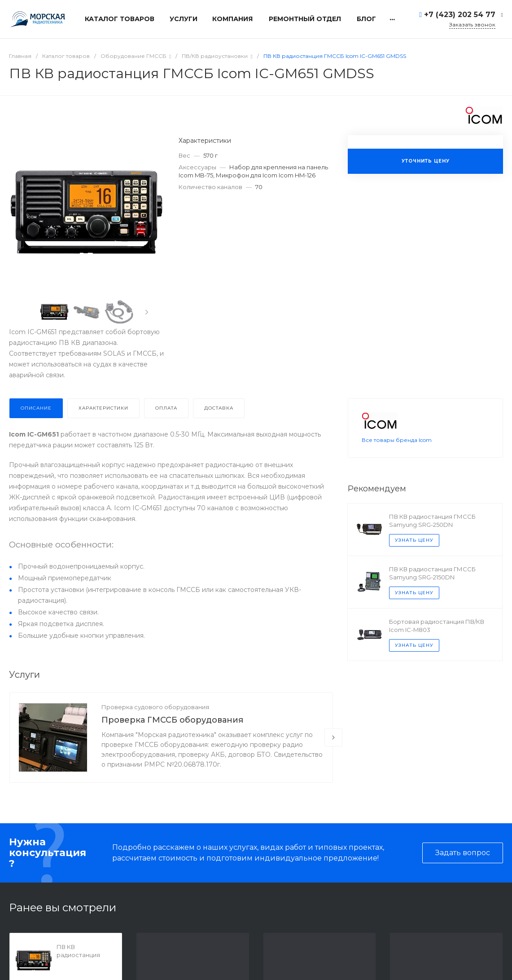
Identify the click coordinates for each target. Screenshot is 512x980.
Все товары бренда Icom (397, 452)
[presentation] (147, 312)
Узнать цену (414, 552)
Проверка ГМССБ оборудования (172, 720)
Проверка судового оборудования (155, 707)
